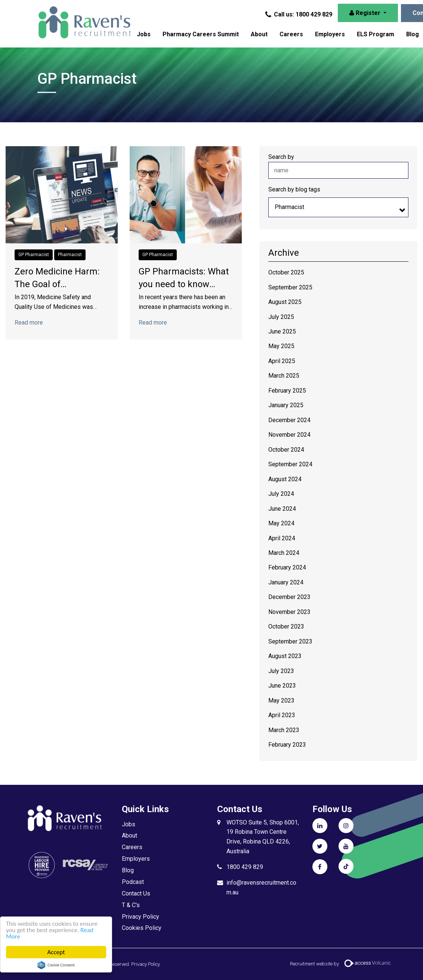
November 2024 (289, 435)
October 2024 (286, 450)
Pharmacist (70, 255)
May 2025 (281, 346)
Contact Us (136, 893)
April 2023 (282, 715)
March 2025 (284, 376)
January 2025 (286, 405)
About (259, 34)
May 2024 (281, 523)
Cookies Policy (142, 928)
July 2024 (281, 494)
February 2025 (287, 391)
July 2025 (281, 317)
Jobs (144, 34)
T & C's (131, 905)
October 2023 (286, 626)
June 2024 (282, 509)
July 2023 (281, 671)
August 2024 (285, 479)
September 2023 (290, 641)
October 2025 (286, 272)
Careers (291, 34)
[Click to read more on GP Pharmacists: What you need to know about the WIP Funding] (186, 194)
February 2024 (287, 567)
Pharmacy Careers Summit (201, 34)
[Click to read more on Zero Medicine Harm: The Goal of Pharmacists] (62, 194)
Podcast (133, 882)
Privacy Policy (141, 917)
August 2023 (285, 656)
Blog (128, 870)
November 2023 (289, 612)
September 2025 (290, 287)
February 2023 (287, 745)
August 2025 (285, 302)
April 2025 (282, 361)
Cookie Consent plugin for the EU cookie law (56, 965)
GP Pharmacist (34, 255)
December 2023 (289, 597)
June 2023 (282, 686)
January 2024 (286, 582)
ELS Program (376, 34)
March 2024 (284, 553)
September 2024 (290, 464)
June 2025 (282, 331)
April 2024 (282, 538)
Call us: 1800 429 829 (299, 14)
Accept (56, 952)
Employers (330, 34)
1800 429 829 (245, 867)
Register (366, 13)
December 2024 (289, 420)
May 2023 (281, 701)
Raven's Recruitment (84, 22)
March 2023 (284, 730)
